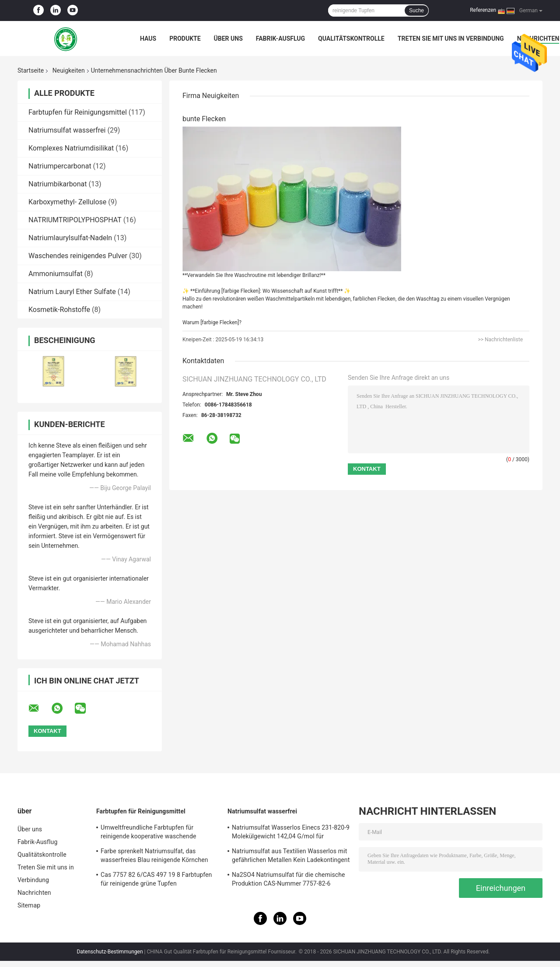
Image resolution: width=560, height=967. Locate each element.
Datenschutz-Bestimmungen (110, 952)
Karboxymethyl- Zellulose (67, 202)
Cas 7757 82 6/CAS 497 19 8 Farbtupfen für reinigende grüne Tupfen (156, 879)
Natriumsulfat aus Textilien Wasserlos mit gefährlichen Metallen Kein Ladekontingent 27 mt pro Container (291, 857)
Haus (148, 39)
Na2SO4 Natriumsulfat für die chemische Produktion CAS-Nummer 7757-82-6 (289, 879)
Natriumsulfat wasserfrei (67, 130)
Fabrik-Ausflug (280, 39)
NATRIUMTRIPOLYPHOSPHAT (75, 220)
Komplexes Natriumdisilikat (71, 148)
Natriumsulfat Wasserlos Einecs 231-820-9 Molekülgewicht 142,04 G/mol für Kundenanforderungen (291, 833)
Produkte (185, 39)
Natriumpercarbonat (60, 166)
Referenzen (483, 10)
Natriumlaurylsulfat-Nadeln (70, 238)
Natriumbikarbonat (58, 184)
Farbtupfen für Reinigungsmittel (78, 112)
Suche (416, 11)
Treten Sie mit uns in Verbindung (451, 39)
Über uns (228, 39)
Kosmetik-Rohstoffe (59, 310)
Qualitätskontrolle (351, 39)
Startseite (31, 70)
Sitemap (29, 905)
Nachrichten (34, 893)
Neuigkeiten (69, 70)
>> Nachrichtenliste (500, 340)
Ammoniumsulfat (56, 274)
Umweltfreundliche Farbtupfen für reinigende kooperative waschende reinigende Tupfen (148, 833)
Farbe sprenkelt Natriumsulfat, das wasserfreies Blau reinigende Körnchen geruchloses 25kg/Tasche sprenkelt (154, 857)
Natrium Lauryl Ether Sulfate (72, 292)
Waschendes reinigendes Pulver (78, 256)
